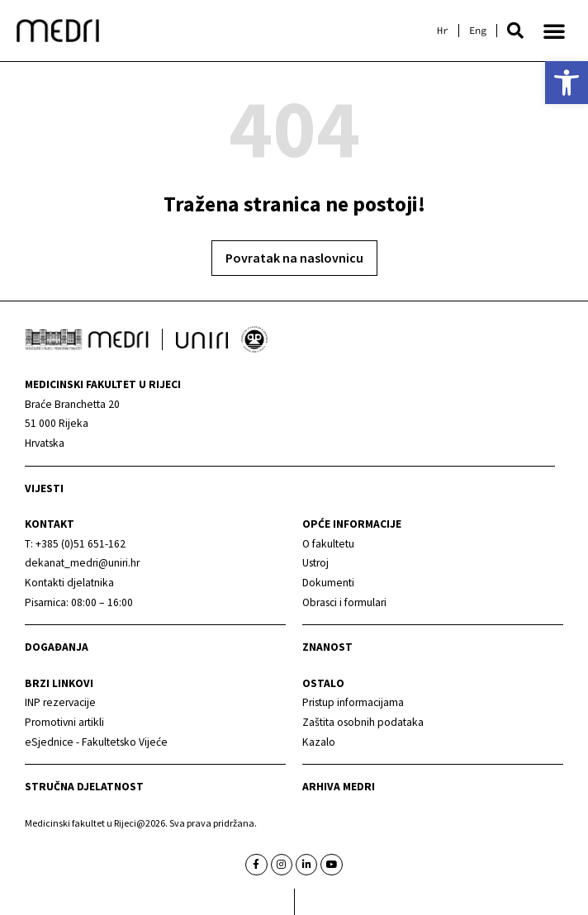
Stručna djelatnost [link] (84, 787)
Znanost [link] (327, 647)
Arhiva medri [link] (339, 787)
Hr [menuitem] (443, 31)
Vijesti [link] (44, 488)
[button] (515, 31)
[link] (567, 83)
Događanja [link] (57, 647)
